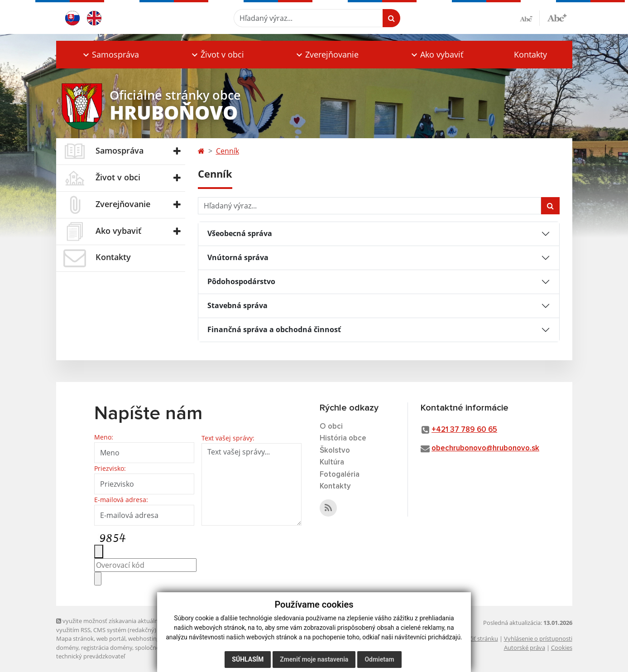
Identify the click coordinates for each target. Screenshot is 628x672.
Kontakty (530, 54)
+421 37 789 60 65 (464, 430)
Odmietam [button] (379, 659)
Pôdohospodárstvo (241, 281)
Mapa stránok (75, 638)
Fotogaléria (340, 475)
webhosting (144, 638)
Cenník (228, 151)
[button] (110, 55)
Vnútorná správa (238, 257)
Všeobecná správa (240, 233)
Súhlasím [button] (248, 659)
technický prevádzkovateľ (91, 656)
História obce (343, 438)
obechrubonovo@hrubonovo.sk (485, 448)
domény (67, 648)
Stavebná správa (237, 305)
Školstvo (335, 451)
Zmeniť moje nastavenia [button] (314, 659)
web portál (111, 638)
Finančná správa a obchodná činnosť (274, 329)
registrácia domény (107, 648)
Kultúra (332, 462)
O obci (331, 427)
